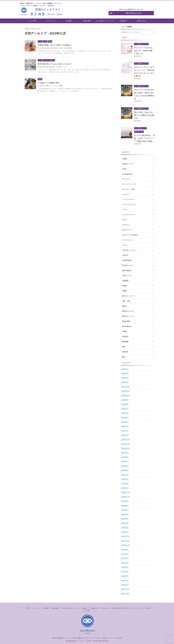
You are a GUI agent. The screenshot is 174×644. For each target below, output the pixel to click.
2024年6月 (125, 466)
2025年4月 (125, 422)
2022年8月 (125, 554)
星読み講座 (87, 21)
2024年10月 (125, 448)
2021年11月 (125, 594)
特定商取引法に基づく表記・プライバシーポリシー (127, 608)
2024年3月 (125, 479)
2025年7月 (125, 409)
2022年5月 (125, 567)
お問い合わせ (141, 21)
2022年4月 (125, 572)
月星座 (60, 86)
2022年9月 (125, 550)
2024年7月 (125, 461)
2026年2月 (125, 378)
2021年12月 (125, 589)
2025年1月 (125, 435)
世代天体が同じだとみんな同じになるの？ (55, 64)
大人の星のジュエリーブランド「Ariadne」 (105, 22)
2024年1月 (125, 488)
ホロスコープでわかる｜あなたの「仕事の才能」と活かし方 (144, 51)
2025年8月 (125, 404)
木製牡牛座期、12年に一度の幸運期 (60, 48)
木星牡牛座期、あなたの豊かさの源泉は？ (55, 45)
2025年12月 (125, 387)
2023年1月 (125, 532)
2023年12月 (125, 492)
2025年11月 (125, 391)
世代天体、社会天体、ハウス (58, 67)
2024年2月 (125, 483)
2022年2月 (125, 580)
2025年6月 (125, 413)
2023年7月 (125, 510)
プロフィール (51, 21)
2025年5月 (125, 417)
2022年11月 (125, 541)
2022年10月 (125, 545)
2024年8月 (125, 457)
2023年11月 (125, 497)
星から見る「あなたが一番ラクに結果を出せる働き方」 (144, 115)
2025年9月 (125, 400)
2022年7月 (125, 558)
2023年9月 (125, 501)
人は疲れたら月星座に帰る (49, 83)
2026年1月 (125, 382)
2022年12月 (125, 536)
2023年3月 (125, 523)
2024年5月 (125, 470)
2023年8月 (125, 505)
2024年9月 (125, 453)
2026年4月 (125, 369)
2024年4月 (125, 475)
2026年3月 (125, 373)
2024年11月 (125, 444)
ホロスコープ (54, 86)
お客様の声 (123, 21)
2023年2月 (125, 528)
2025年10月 (125, 395)
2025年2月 (125, 431)
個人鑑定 (69, 21)
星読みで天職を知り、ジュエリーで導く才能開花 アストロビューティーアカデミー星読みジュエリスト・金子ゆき (87, 638)
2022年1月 (125, 585)
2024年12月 (125, 439)
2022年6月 (125, 563)
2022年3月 (125, 576)
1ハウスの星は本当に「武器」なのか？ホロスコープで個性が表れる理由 (144, 138)
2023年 (33, 29)
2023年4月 (125, 519)
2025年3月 (125, 426)
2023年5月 (125, 514)
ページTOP (33, 21)
